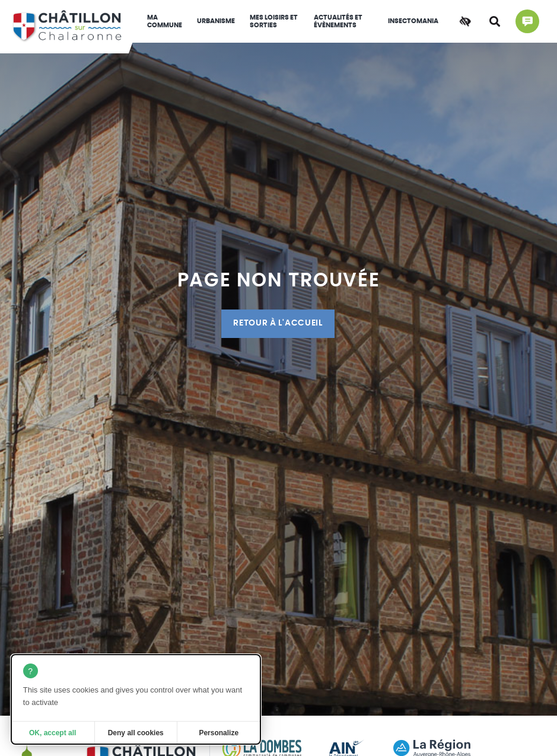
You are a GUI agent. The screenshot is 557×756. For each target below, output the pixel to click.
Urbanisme (216, 21)
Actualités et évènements (338, 22)
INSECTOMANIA (413, 21)
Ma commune (165, 22)
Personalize (219, 733)
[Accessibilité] (465, 21)
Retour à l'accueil (278, 323)
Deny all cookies (136, 733)
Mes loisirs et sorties (274, 22)
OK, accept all (52, 733)
